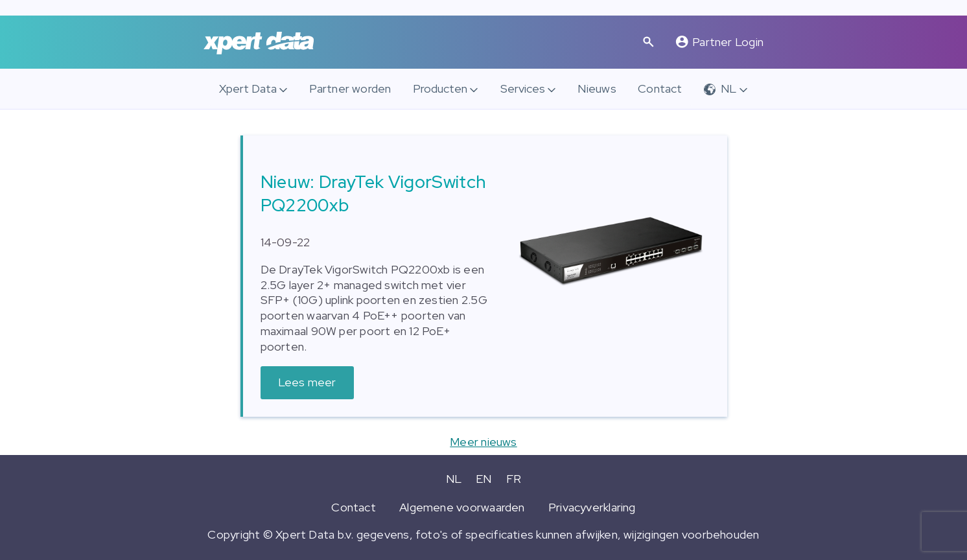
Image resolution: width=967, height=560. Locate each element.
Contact (660, 88)
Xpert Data (248, 88)
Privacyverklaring (592, 507)
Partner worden (350, 88)
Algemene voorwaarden (462, 507)
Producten (440, 88)
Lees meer (307, 382)
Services (523, 88)
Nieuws (597, 88)
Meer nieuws (483, 442)
